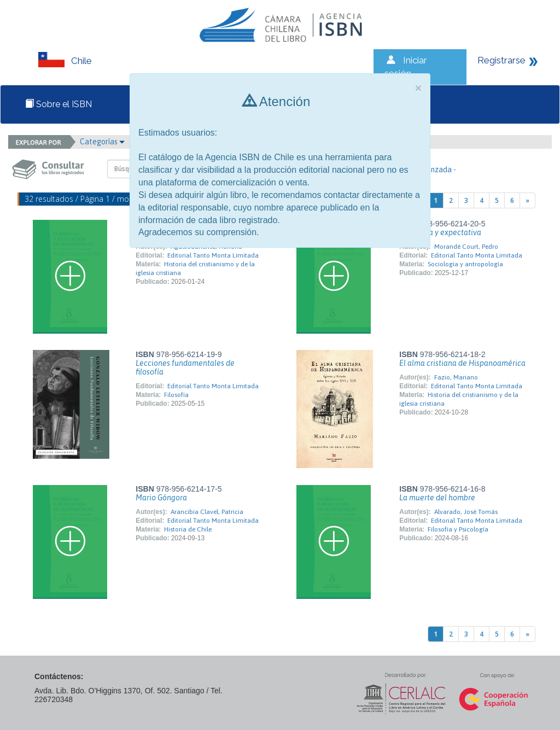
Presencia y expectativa (440, 232)
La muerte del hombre (437, 498)
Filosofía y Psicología (458, 529)
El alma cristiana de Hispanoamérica (462, 363)
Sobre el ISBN (59, 104)
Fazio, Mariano (456, 377)
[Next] (527, 200)
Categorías (102, 142)
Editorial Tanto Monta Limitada (213, 255)
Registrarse (501, 60)
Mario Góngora (161, 498)
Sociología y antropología (465, 264)
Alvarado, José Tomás (466, 512)
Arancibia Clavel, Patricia (207, 512)
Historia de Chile (188, 529)
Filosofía (176, 395)
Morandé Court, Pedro (466, 247)
